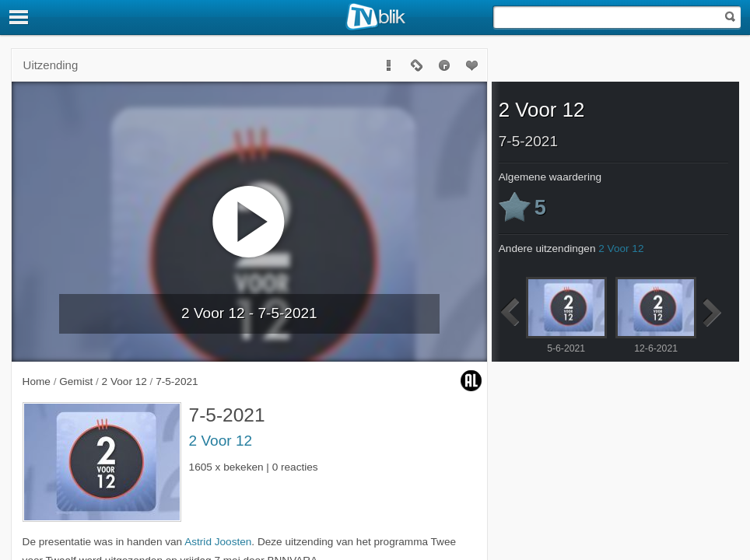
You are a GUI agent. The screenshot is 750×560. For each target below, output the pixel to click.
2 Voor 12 (221, 441)
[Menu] (19, 17)
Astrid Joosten (218, 542)
